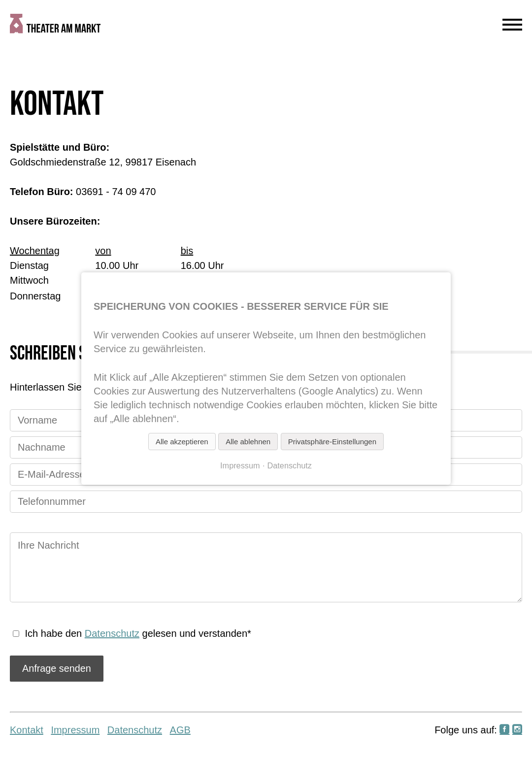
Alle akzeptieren (182, 442)
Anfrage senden (57, 668)
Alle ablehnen (248, 442)
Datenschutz (112, 633)
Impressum (75, 730)
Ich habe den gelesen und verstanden (138, 633)
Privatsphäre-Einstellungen (332, 442)
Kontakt (27, 730)
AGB (180, 730)
